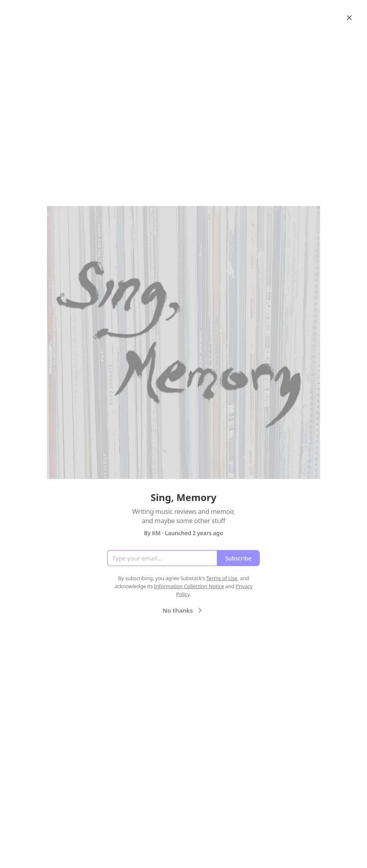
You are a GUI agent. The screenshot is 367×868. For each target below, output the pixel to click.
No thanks (183, 610)
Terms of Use (222, 578)
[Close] (349, 18)
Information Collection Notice (189, 586)
